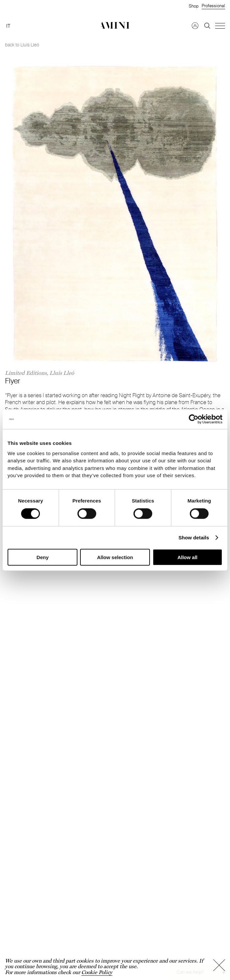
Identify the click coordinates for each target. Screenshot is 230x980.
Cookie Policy (97, 972)
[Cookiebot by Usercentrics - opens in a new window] (194, 419)
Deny (43, 557)
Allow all (187, 557)
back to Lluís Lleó (22, 45)
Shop (194, 6)
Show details (194, 537)
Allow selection (115, 557)
